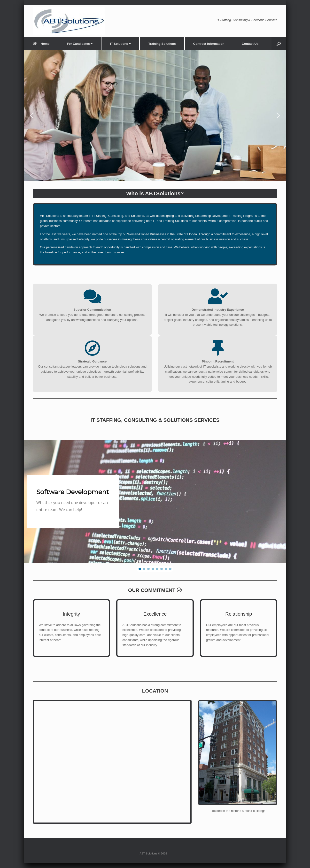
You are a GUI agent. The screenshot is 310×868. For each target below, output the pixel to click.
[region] (155, 115)
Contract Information (209, 44)
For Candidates (80, 44)
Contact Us (250, 44)
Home (41, 44)
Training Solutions (162, 44)
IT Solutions (120, 44)
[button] (279, 44)
